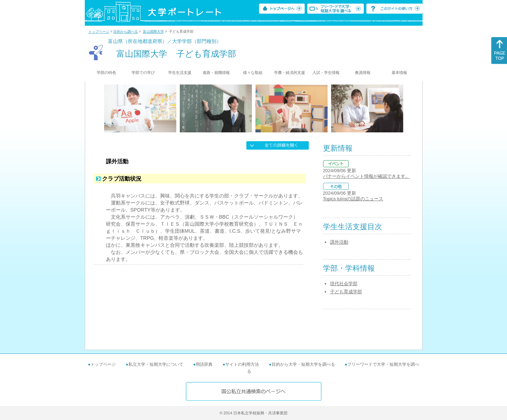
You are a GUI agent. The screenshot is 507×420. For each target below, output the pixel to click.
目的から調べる (126, 32)
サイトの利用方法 (242, 364)
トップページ (99, 32)
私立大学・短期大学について (156, 364)
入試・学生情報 (326, 73)
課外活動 (339, 242)
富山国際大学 (153, 32)
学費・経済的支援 (290, 73)
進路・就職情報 (216, 73)
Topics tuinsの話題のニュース (353, 199)
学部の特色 (106, 73)
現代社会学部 (344, 284)
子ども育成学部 (346, 292)
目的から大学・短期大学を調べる (303, 364)
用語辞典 (204, 364)
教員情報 (363, 73)
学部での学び (143, 73)
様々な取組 (253, 73)
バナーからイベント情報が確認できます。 (366, 176)
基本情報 (399, 73)
